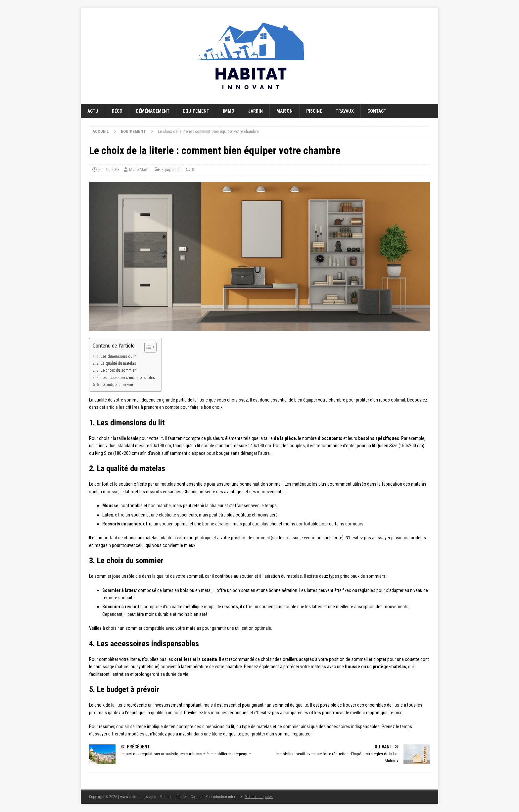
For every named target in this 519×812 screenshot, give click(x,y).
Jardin (255, 111)
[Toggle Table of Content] (147, 347)
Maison (284, 111)
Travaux (345, 111)
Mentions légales (259, 797)
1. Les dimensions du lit (117, 356)
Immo (229, 111)
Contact (377, 111)
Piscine (314, 111)
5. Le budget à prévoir (115, 384)
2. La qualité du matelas (116, 363)
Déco (117, 111)
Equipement (196, 111)
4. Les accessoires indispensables (126, 378)
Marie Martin (140, 169)
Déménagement (153, 111)
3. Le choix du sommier (116, 370)
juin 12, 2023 (109, 169)
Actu (93, 111)
